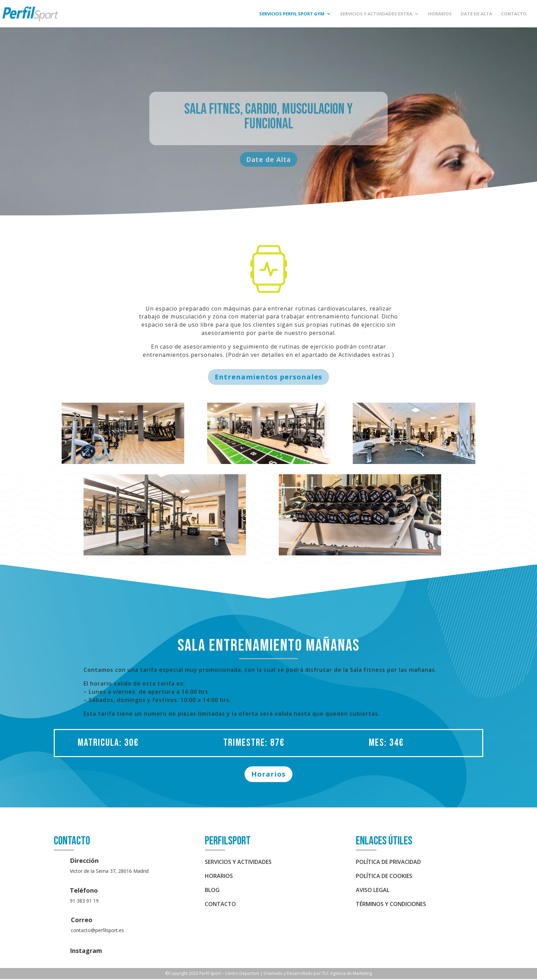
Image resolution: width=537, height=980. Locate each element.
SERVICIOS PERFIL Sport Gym (292, 14)
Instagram (86, 952)
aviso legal (373, 891)
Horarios (268, 775)
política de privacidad (388, 863)
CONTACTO (514, 14)
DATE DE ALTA (476, 14)
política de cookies (384, 877)
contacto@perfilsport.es (97, 931)
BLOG (212, 891)
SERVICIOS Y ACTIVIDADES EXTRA (376, 14)
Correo (82, 921)
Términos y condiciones (391, 905)
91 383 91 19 (84, 902)
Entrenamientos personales (268, 378)
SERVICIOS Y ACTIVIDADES (238, 863)
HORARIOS (440, 14)
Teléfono (84, 891)
